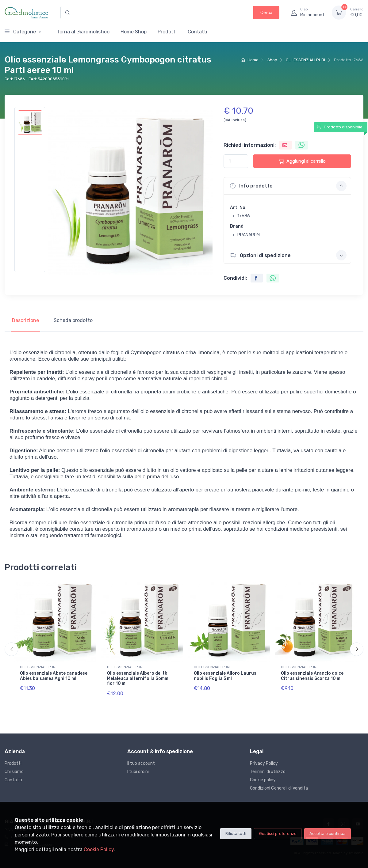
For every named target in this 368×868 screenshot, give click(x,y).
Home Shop (134, 32)
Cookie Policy (99, 849)
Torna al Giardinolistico (83, 32)
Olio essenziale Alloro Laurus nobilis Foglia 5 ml (225, 676)
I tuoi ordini (138, 772)
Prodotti (167, 32)
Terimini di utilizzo (268, 772)
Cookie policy (263, 780)
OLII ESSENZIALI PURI (305, 60)
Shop (272, 60)
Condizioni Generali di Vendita (279, 788)
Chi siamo (14, 772)
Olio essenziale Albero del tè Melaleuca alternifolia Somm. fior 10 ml (138, 678)
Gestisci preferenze (278, 834)
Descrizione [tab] (25, 320)
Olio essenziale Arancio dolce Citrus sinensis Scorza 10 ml (312, 676)
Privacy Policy (264, 763)
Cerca (266, 13)
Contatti (197, 32)
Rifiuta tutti (236, 834)
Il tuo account (141, 763)
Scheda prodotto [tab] (73, 320)
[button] (287, 186)
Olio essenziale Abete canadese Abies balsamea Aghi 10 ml (54, 676)
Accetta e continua (328, 834)
